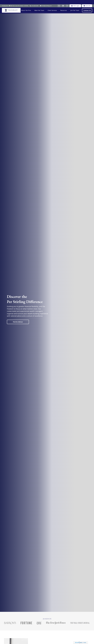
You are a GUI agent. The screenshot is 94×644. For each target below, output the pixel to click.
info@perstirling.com (46, 1)
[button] (26, 6)
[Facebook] (67, 1)
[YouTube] (63, 1)
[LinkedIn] (59, 1)
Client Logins (75, 1)
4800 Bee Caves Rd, (18, 1)
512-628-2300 (34, 1)
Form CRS (87, 1)
